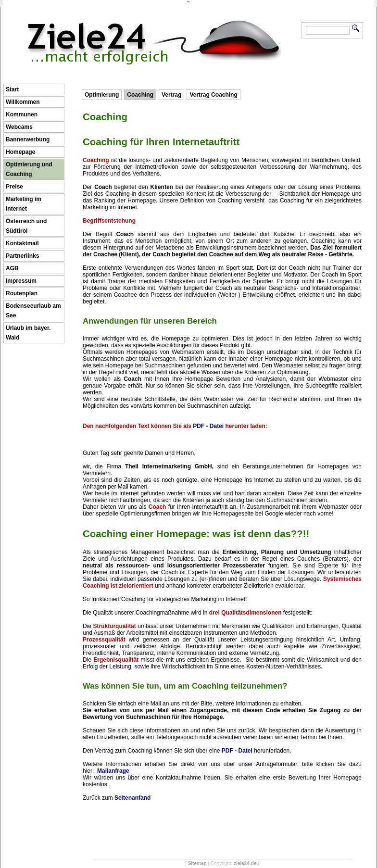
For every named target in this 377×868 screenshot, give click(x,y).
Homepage (20, 152)
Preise (14, 187)
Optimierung (102, 95)
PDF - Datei (208, 426)
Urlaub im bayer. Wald (28, 333)
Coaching (140, 95)
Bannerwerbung (28, 139)
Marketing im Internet (24, 204)
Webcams (19, 127)
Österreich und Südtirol (26, 226)
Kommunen (22, 114)
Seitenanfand (132, 798)
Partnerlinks (22, 256)
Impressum (21, 281)
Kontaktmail (22, 243)
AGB (12, 268)
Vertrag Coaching (213, 95)
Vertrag (171, 95)
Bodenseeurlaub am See (33, 311)
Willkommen (23, 102)
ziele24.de (245, 863)
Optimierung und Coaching (29, 169)
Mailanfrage (113, 771)
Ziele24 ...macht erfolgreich (156, 23)
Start (12, 89)
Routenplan (22, 293)
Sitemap (197, 863)
